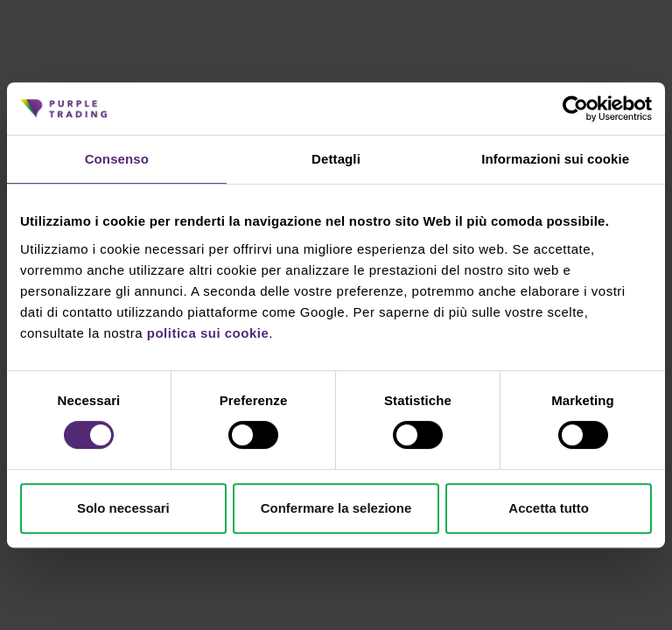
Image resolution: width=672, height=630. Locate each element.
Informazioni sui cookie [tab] (555, 159)
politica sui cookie (208, 333)
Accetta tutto (549, 508)
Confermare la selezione (336, 508)
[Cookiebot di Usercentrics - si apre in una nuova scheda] (575, 108)
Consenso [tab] (117, 159)
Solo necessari (123, 508)
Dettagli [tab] (336, 159)
